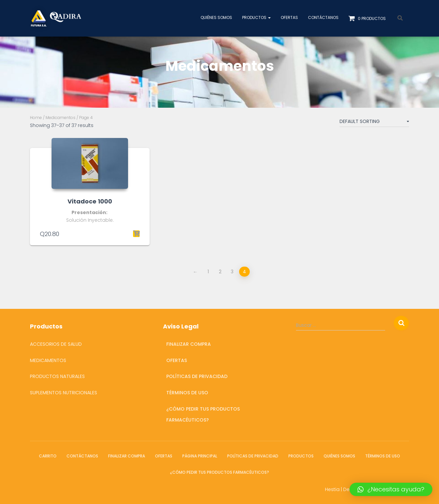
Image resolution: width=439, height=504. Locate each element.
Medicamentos (61, 118)
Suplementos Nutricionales (64, 393)
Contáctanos (323, 17)
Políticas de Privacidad (197, 376)
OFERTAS (289, 17)
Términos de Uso (187, 393)
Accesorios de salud (56, 344)
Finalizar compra (189, 344)
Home (36, 118)
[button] (391, 489)
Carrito (48, 456)
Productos (256, 17)
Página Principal (200, 456)
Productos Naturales (57, 376)
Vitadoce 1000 (90, 201)
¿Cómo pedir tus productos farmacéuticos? (203, 415)
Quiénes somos (216, 17)
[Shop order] (374, 123)
